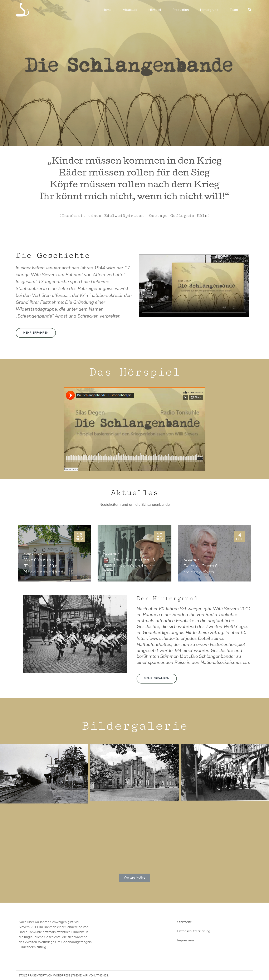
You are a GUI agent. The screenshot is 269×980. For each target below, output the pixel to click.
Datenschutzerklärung (194, 931)
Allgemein (112, 554)
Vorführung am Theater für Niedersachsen (44, 566)
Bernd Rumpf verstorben (201, 569)
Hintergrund (209, 10)
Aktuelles (130, 10)
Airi (86, 976)
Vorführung (34, 554)
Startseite (185, 922)
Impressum (185, 940)
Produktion (181, 10)
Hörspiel (155, 10)
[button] (36, 333)
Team (234, 10)
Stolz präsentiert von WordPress (45, 976)
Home (107, 10)
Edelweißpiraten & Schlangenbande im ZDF (130, 566)
